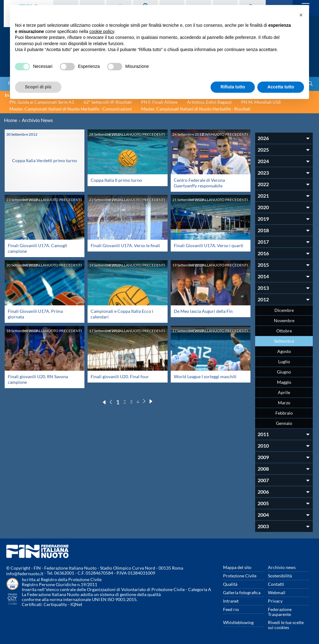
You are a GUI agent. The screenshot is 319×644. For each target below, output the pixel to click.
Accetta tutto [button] (281, 87)
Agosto (284, 351)
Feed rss (231, 609)
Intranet (231, 601)
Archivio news (282, 567)
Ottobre (284, 331)
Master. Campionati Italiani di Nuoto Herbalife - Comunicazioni (71, 109)
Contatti (276, 584)
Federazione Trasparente (280, 612)
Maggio (284, 382)
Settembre (284, 341)
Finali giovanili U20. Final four (120, 376)
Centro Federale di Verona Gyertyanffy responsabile (199, 183)
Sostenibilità (280, 576)
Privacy (275, 601)
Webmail (277, 592)
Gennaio (284, 423)
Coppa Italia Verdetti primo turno (45, 158)
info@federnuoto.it (25, 573)
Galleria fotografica (242, 592)
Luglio (284, 362)
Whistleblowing (238, 622)
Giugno (284, 372)
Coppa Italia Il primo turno (116, 180)
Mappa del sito (237, 567)
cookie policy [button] (102, 31)
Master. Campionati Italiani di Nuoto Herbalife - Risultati (196, 109)
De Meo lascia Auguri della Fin (203, 311)
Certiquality (55, 604)
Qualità (230, 584)
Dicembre (284, 310)
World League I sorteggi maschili (205, 376)
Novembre (284, 320)
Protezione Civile (240, 576)
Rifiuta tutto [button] (233, 87)
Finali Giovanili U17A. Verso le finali (125, 245)
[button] (301, 15)
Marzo (284, 403)
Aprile (284, 392)
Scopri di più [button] (38, 87)
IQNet (76, 604)
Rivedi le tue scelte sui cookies (286, 625)
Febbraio (284, 413)
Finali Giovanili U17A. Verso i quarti (209, 245)
